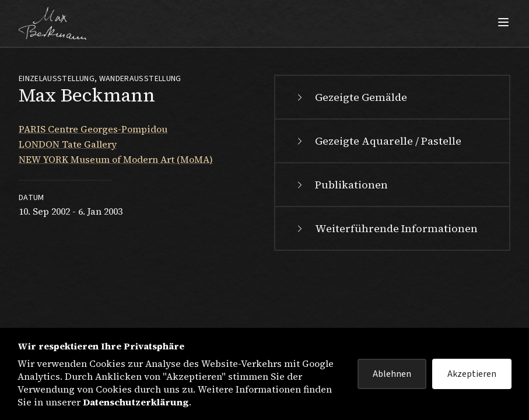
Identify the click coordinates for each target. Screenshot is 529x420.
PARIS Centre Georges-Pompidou (93, 129)
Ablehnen (392, 374)
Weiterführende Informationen (386, 228)
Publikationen (341, 185)
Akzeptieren (472, 374)
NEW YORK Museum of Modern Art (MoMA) (116, 159)
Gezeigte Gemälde (351, 97)
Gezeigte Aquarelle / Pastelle (378, 141)
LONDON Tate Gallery (68, 144)
